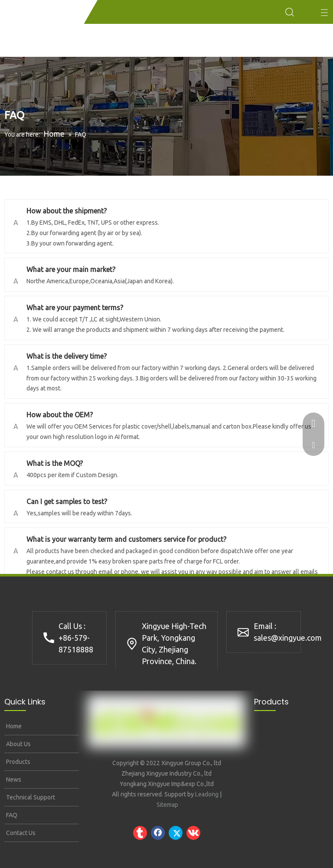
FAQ (11, 815)
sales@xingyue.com (288, 638)
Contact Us (20, 833)
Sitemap (167, 805)
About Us (18, 744)
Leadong (207, 794)
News (13, 780)
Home (13, 726)
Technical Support (30, 797)
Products (18, 762)
